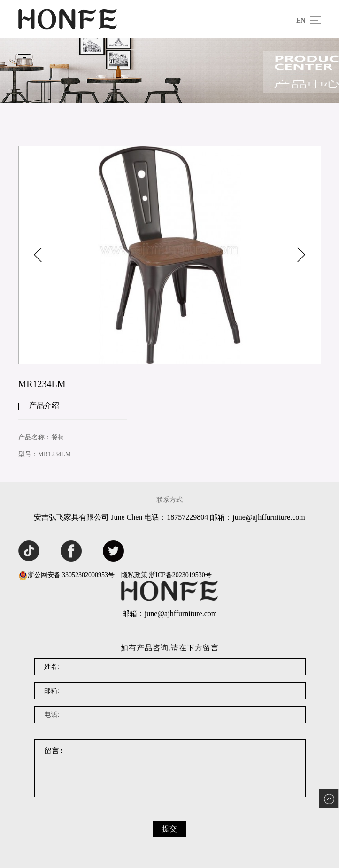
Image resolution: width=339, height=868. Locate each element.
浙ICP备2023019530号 (180, 575)
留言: (170, 768)
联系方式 (169, 500)
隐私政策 (134, 575)
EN (301, 20)
